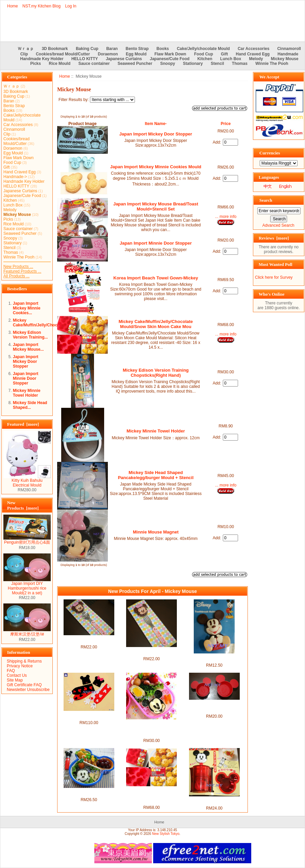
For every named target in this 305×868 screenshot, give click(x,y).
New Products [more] (23, 505)
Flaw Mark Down (170, 54)
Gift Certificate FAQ (24, 685)
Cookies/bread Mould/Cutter (63, 54)
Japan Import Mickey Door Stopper (26, 362)
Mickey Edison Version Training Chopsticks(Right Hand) (156, 373)
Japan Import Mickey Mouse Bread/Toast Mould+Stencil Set (156, 206)
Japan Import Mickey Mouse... (28, 347)
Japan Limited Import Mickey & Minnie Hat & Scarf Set (89, 716)
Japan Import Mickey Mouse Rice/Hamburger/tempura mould (89, 793)
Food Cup (204, 54)
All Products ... (16, 276)
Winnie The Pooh (272, 64)
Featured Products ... (22, 271)
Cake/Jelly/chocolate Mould (203, 49)
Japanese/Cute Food (170, 59)
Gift (224, 54)
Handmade (288, 54)
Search (266, 200)
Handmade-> (15, 177)
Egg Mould (136, 54)
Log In (71, 6)
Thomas (240, 64)
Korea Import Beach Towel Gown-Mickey (156, 278)
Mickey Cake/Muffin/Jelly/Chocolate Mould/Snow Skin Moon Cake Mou (156, 324)
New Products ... (18, 267)
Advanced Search (278, 225)
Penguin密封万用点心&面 (27, 540)
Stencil (217, 64)
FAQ (11, 671)
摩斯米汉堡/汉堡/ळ (27, 632)
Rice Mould (60, 64)
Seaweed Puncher (135, 64)
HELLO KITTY (85, 59)
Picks (36, 64)
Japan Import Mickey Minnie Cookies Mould (156, 167)
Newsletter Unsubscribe (28, 690)
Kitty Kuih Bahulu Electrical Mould (27, 481)
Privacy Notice (20, 666)
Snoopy (168, 64)
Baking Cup (87, 49)
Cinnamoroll (289, 49)
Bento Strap (137, 49)
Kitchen (205, 59)
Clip (24, 54)
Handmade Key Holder (42, 59)
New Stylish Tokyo (166, 834)
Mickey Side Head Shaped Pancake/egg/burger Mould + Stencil (156, 475)
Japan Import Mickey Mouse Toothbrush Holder (214, 658)
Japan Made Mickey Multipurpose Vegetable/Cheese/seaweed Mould (151, 729)
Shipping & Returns (24, 661)
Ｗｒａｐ (26, 49)
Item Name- (156, 124)
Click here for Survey (274, 277)
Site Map (15, 680)
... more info (226, 217)
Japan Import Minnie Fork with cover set (152, 652)
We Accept (269, 77)
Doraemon (108, 54)
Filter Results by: (74, 100)
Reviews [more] (274, 238)
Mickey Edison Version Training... (30, 335)
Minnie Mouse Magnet (156, 532)
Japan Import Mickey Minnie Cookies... (27, 308)
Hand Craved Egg (253, 54)
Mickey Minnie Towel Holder (27, 393)
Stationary (193, 64)
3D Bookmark (55, 49)
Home (13, 6)
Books (163, 49)
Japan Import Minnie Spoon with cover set (89, 640)
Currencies (270, 153)
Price (226, 124)
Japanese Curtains (124, 59)
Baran (112, 49)
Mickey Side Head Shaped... (30, 405)
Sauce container (94, 64)
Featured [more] (23, 424)
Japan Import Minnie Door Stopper (26, 378)
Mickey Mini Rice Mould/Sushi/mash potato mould (214, 801)
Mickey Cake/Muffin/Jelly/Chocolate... (41, 323)
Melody (256, 59)
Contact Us (17, 675)
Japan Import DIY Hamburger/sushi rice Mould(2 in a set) (27, 586)
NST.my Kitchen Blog (41, 6)
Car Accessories (254, 49)
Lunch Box (231, 59)
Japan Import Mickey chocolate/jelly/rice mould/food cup (214, 707)
